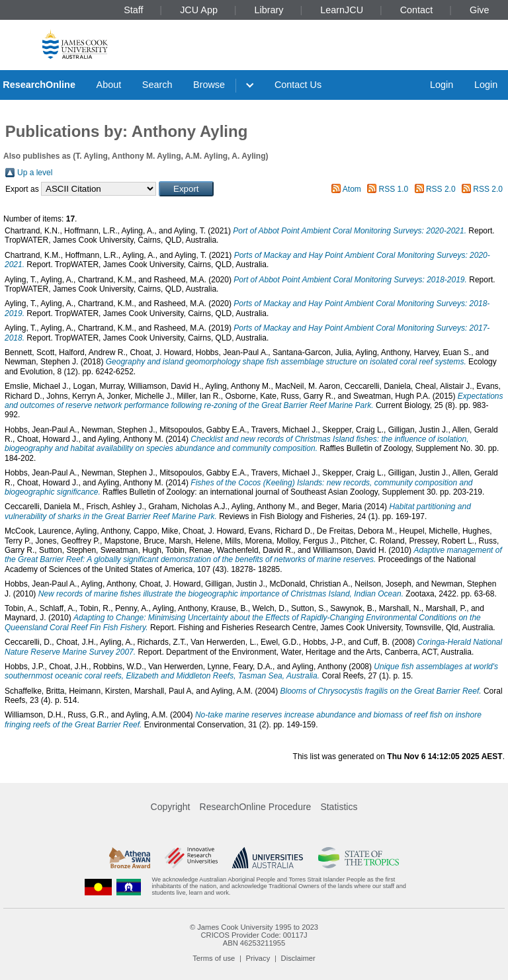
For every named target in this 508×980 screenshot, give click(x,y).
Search (157, 85)
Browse (209, 85)
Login (442, 85)
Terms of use (214, 958)
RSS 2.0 (441, 189)
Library (269, 10)
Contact (417, 10)
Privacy (258, 958)
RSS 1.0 (394, 189)
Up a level (35, 173)
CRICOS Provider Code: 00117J (254, 935)
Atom (352, 189)
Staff (133, 10)
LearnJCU (342, 10)
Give (480, 10)
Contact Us (298, 85)
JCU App (199, 10)
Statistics (339, 807)
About (109, 85)
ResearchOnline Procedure (256, 807)
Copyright (171, 807)
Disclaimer (298, 958)
